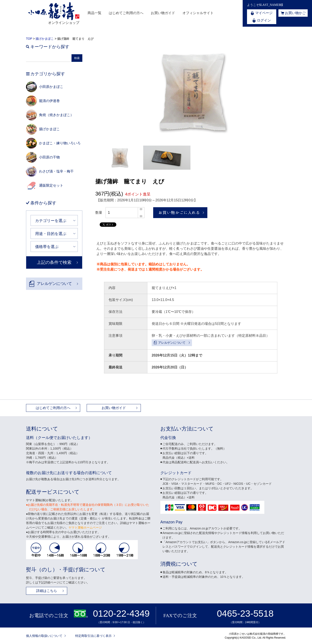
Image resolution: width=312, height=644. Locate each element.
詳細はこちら (47, 591)
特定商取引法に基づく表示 (93, 636)
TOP (29, 39)
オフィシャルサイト (198, 13)
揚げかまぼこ (45, 39)
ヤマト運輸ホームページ (85, 527)
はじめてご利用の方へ (126, 13)
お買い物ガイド (163, 13)
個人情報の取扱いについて (44, 636)
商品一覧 (94, 13)
